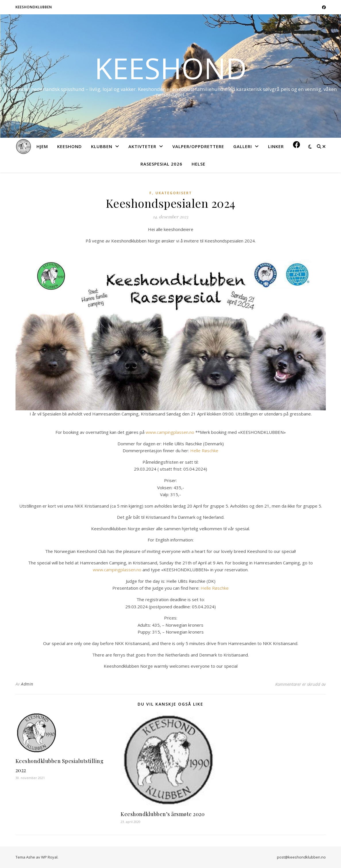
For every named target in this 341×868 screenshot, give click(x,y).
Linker (276, 146)
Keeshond (171, 68)
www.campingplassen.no (170, 432)
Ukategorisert (174, 193)
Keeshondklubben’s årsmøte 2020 (163, 814)
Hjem (42, 146)
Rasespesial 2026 (161, 164)
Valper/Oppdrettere (198, 146)
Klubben (102, 146)
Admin (27, 684)
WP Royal (49, 857)
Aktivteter (142, 146)
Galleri (243, 146)
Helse (199, 164)
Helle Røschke (204, 450)
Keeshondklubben (34, 7)
